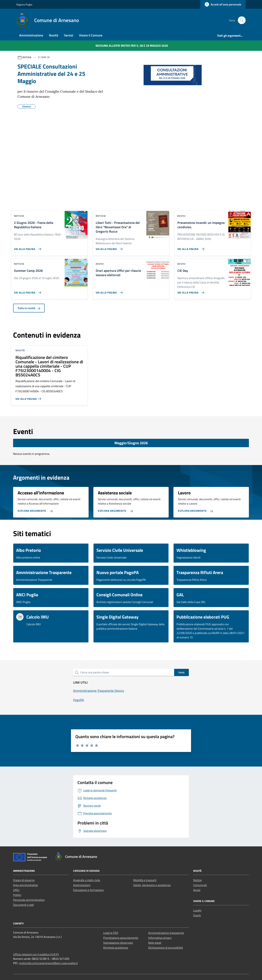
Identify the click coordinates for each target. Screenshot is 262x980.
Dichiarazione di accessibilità (166, 948)
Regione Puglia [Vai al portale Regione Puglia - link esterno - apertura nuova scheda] (24, 4)
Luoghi (197, 910)
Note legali (155, 943)
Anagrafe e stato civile (87, 880)
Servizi (69, 35)
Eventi (197, 915)
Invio (181, 672)
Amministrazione (31, 35)
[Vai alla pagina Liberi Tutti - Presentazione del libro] (109, 248)
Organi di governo (24, 880)
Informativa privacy (160, 938)
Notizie (198, 880)
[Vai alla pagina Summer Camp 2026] (27, 291)
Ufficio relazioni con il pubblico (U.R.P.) (36, 954)
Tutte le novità (29, 308)
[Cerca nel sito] (242, 20)
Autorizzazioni (82, 885)
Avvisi (197, 890)
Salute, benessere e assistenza (152, 885)
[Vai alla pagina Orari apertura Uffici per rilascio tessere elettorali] (109, 291)
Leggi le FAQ (111, 933)
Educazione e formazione (88, 890)
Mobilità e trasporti (145, 880)
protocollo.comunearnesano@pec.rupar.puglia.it (49, 963)
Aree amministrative (25, 885)
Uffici (16, 890)
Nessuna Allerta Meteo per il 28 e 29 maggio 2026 (132, 46)
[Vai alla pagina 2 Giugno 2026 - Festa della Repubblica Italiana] (27, 248)
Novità (53, 35)
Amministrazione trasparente (166, 933)
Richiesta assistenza (116, 948)
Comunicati (200, 885)
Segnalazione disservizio (118, 943)
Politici (17, 895)
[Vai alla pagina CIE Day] (190, 291)
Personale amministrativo (29, 900)
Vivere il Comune (91, 35)
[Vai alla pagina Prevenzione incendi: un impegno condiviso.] (190, 248)
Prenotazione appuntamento (121, 938)
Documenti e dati (23, 905)
